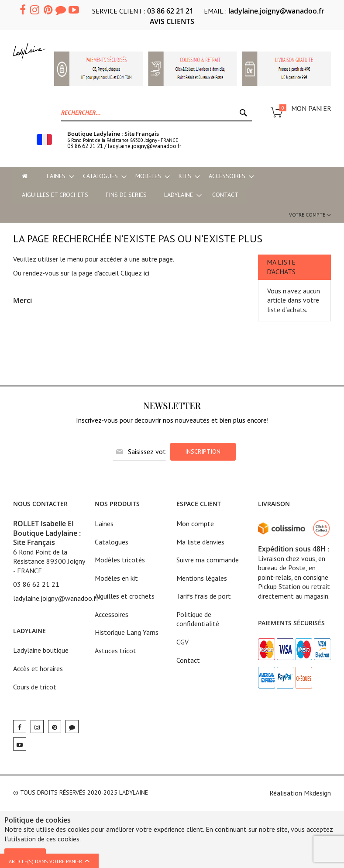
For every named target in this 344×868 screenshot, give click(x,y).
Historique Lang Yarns (127, 632)
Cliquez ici (135, 273)
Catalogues (112, 542)
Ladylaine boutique (41, 650)
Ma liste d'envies (200, 542)
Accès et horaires (38, 668)
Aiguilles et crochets (125, 596)
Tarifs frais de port (204, 596)
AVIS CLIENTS (172, 21)
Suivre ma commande (208, 560)
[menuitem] (56, 176)
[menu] (172, 186)
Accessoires (112, 614)
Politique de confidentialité (198, 619)
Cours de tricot (35, 687)
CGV (182, 642)
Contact (188, 660)
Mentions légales (202, 578)
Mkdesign (317, 793)
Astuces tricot (115, 651)
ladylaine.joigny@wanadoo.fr (276, 11)
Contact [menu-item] (225, 195)
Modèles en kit (116, 578)
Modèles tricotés (120, 560)
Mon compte (195, 524)
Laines (104, 524)
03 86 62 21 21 (170, 11)
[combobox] (157, 113)
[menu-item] (25, 176)
